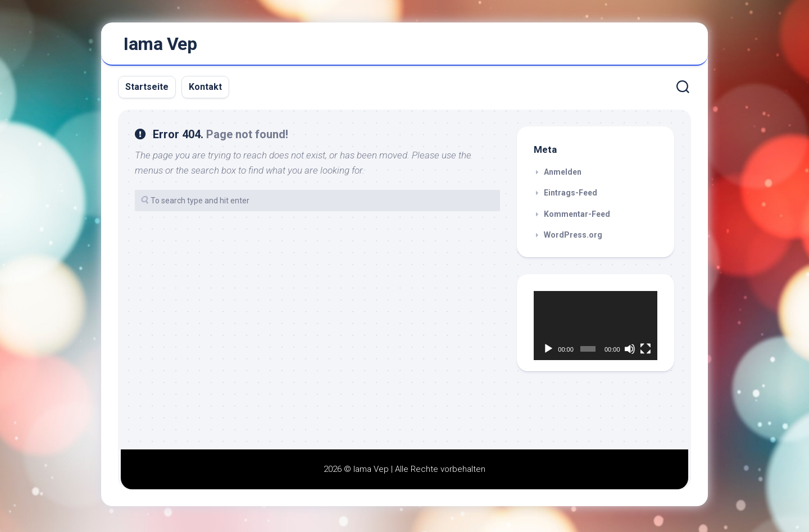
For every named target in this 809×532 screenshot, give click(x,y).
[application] (596, 329)
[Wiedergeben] (548, 352)
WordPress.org (573, 238)
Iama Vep (160, 46)
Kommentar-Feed (577, 217)
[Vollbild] (646, 352)
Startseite (147, 90)
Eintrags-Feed (571, 196)
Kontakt (205, 90)
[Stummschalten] (630, 352)
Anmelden (563, 175)
